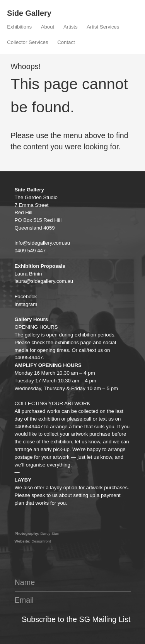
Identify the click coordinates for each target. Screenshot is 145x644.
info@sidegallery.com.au (43, 243)
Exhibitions (19, 27)
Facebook (26, 297)
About (48, 27)
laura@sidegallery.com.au (44, 281)
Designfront (41, 541)
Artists (71, 27)
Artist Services (103, 27)
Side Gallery (29, 13)
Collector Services (27, 42)
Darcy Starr (50, 533)
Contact (66, 42)
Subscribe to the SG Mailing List (76, 619)
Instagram (26, 304)
